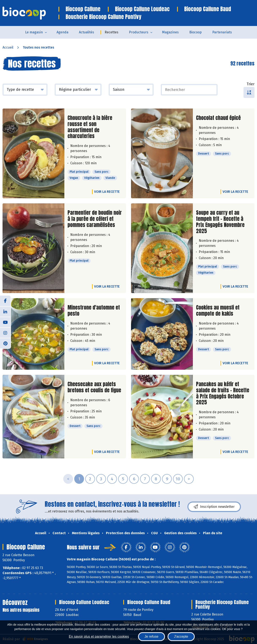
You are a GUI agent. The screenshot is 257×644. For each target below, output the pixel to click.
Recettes (112, 32)
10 (178, 479)
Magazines (170, 32)
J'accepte (181, 637)
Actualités (87, 32)
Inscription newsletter (214, 507)
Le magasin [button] (34, 32)
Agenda (62, 32)
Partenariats (222, 32)
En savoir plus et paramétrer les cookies (99, 637)
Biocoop (195, 32)
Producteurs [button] (139, 32)
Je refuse (151, 637)
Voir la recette (107, 192)
